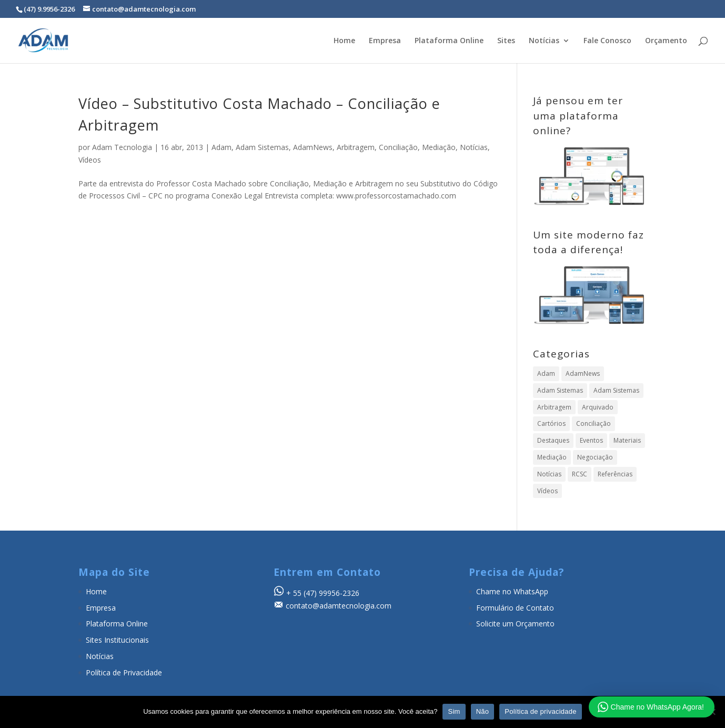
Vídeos (90, 160)
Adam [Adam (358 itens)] (546, 373)
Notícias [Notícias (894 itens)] (549, 474)
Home (344, 41)
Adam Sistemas (262, 147)
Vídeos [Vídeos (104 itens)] (547, 491)
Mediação (439, 147)
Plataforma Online (449, 41)
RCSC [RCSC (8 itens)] (580, 474)
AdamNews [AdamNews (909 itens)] (583, 373)
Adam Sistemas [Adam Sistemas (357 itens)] (560, 390)
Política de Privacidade (124, 672)
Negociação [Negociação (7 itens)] (595, 457)
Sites (506, 41)
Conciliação (398, 147)
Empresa (385, 41)
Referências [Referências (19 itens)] (615, 474)
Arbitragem (356, 147)
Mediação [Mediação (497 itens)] (552, 457)
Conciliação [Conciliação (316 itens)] (593, 423)
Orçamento (666, 41)
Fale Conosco (607, 41)
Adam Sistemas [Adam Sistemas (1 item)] (616, 390)
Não (483, 711)
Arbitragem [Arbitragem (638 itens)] (554, 407)
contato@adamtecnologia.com (339, 606)
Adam (221, 147)
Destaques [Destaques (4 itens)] (553, 440)
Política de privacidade (541, 711)
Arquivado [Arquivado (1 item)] (598, 407)
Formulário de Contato (515, 608)
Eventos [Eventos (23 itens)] (591, 440)
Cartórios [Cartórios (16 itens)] (551, 423)
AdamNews (313, 147)
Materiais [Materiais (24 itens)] (627, 440)
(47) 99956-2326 (331, 593)
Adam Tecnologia (122, 147)
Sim (454, 711)
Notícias (544, 41)
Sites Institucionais (117, 640)
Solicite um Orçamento (515, 624)
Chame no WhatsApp (512, 591)
